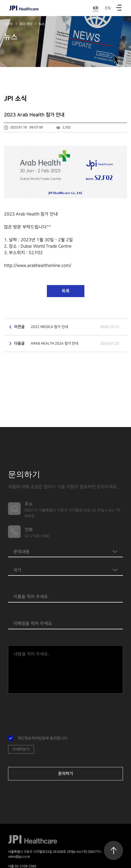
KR (96, 8)
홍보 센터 (26, 24)
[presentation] (49, 712)
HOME (8, 24)
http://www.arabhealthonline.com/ (38, 266)
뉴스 (42, 24)
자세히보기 (21, 749)
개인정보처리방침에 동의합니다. (43, 738)
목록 (66, 291)
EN (108, 8)
